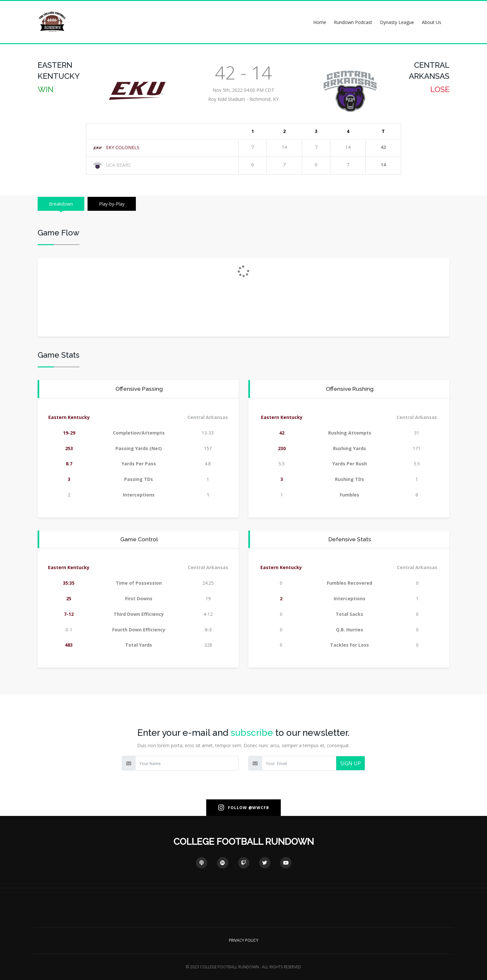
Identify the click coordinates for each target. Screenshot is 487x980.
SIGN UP (350, 763)
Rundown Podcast (353, 22)
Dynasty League (397, 22)
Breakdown (61, 204)
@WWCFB (259, 808)
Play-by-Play (112, 204)
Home (320, 22)
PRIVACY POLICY (244, 940)
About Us (432, 22)
